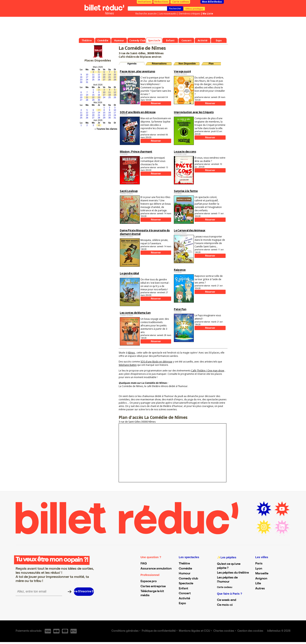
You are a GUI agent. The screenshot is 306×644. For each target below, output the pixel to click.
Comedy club (188, 579)
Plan (211, 64)
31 (87, 82)
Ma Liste (208, 14)
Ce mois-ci (225, 605)
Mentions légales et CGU (194, 631)
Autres (260, 589)
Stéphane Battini (128, 365)
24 (87, 80)
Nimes (109, 13)
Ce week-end (227, 600)
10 (87, 75)
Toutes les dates (107, 129)
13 (104, 75)
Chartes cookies (224, 631)
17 (87, 77)
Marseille (262, 574)
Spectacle (186, 584)
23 (81, 80)
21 (109, 77)
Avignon (261, 579)
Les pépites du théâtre (233, 573)
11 (93, 75)
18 (93, 77)
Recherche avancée (146, 14)
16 (81, 77)
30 (81, 82)
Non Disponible (187, 64)
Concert (185, 594)
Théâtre (184, 564)
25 (93, 80)
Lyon (259, 569)
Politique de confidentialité (159, 631)
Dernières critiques (189, 14)
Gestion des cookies (250, 631)
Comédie (185, 569)
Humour (185, 574)
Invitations (145, 2)
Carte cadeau (181, 2)
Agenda (132, 64)
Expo (182, 604)
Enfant (183, 589)
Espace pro (149, 582)
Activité (184, 599)
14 (109, 75)
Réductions (161, 2)
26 (99, 80)
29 (115, 80)
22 (115, 77)
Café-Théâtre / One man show (208, 371)
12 (99, 75)
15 (115, 75)
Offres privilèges (194, 9)
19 (99, 77)
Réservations (159, 64)
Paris (259, 564)
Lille (258, 584)
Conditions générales (125, 631)
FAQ (144, 564)
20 (104, 77)
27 (104, 80)
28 (109, 80)
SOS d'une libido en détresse (156, 362)
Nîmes (131, 353)
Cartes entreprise (153, 587)
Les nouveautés (168, 14)
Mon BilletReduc (212, 2)
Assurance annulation (156, 569)
